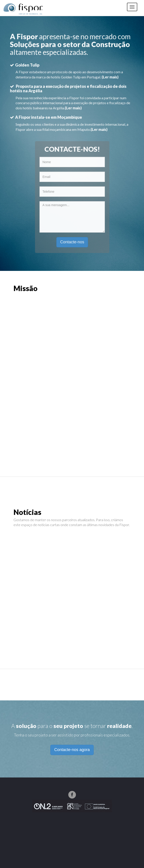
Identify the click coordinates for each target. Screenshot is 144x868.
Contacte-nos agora (72, 750)
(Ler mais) (110, 77)
